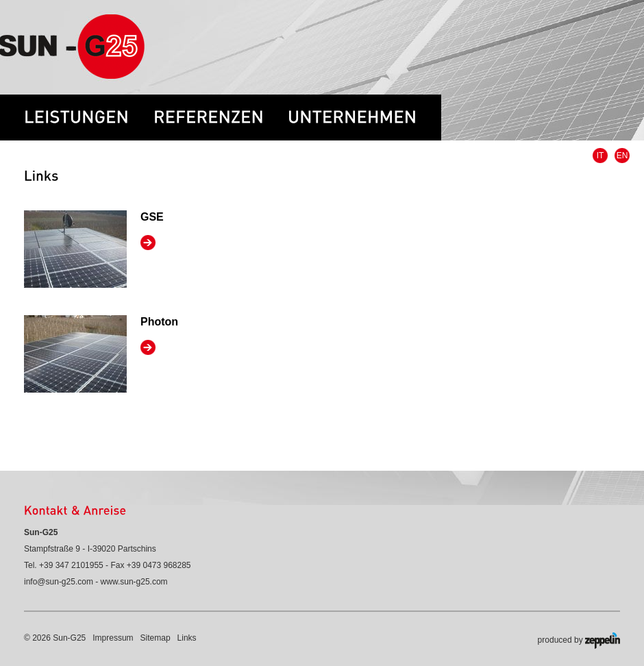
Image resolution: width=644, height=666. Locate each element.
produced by (579, 641)
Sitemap (156, 638)
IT (600, 156)
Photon (159, 322)
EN (622, 156)
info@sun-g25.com (59, 582)
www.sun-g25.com (134, 582)
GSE (152, 217)
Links (187, 638)
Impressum (113, 638)
